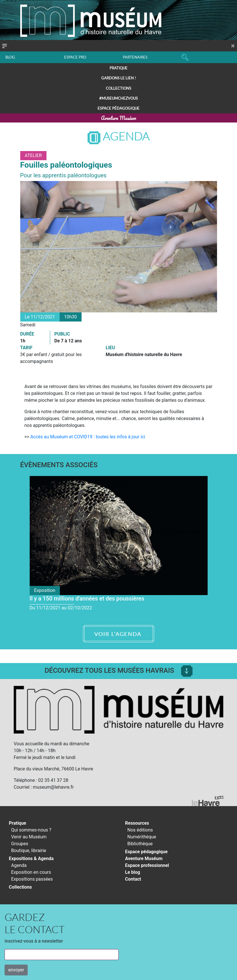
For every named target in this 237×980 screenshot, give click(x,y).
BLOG (10, 57)
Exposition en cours (31, 872)
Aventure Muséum (119, 118)
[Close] (233, 46)
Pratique (118, 68)
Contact (133, 879)
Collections (118, 88)
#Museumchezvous (118, 98)
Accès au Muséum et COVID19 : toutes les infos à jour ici (88, 437)
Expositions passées (32, 879)
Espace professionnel (147, 865)
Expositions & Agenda (31, 858)
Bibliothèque (140, 844)
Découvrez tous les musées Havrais (118, 670)
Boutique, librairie (29, 851)
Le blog (133, 872)
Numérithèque (142, 837)
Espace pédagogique (118, 108)
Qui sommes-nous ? (31, 830)
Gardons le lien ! (118, 78)
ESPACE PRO (75, 57)
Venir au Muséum (29, 837)
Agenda (118, 136)
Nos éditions (140, 830)
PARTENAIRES (135, 57)
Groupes (20, 844)
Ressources (137, 823)
